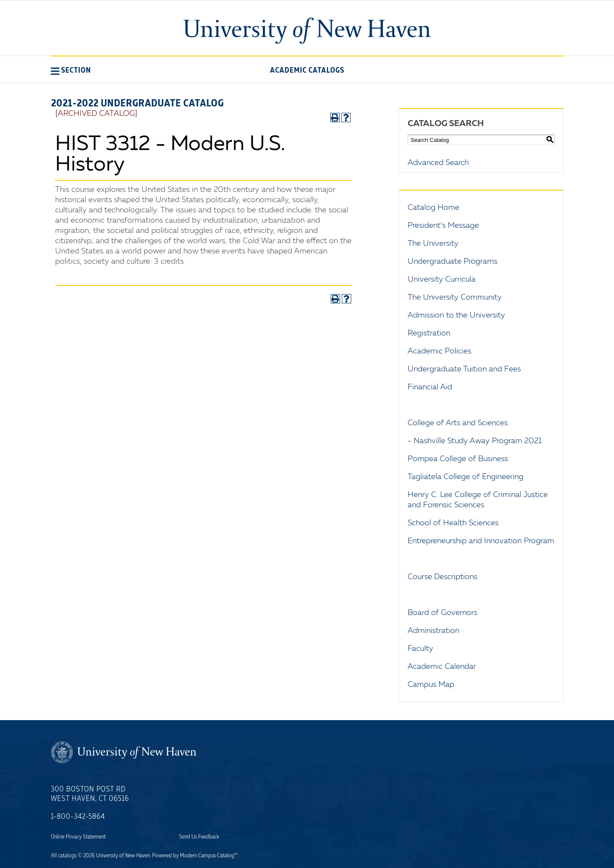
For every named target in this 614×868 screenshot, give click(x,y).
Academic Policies (439, 351)
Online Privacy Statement (78, 837)
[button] (71, 70)
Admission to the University (456, 315)
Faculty (420, 649)
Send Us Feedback (199, 837)
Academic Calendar (442, 667)
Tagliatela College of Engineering (466, 477)
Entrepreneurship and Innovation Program (481, 541)
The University (433, 244)
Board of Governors (442, 613)
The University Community (455, 297)
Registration (429, 333)
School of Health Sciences (453, 523)
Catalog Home (433, 208)
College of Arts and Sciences (458, 423)
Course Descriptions (442, 577)
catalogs (67, 856)
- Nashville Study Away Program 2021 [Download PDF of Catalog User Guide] (475, 441)
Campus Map (431, 685)
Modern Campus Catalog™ (209, 856)
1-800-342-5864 (78, 817)
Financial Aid (430, 387)
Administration (433, 631)
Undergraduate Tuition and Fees (464, 369)
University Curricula (442, 280)
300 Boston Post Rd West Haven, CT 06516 (90, 794)
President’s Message (443, 226)
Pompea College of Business (458, 459)
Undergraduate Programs (452, 262)
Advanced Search (438, 163)
